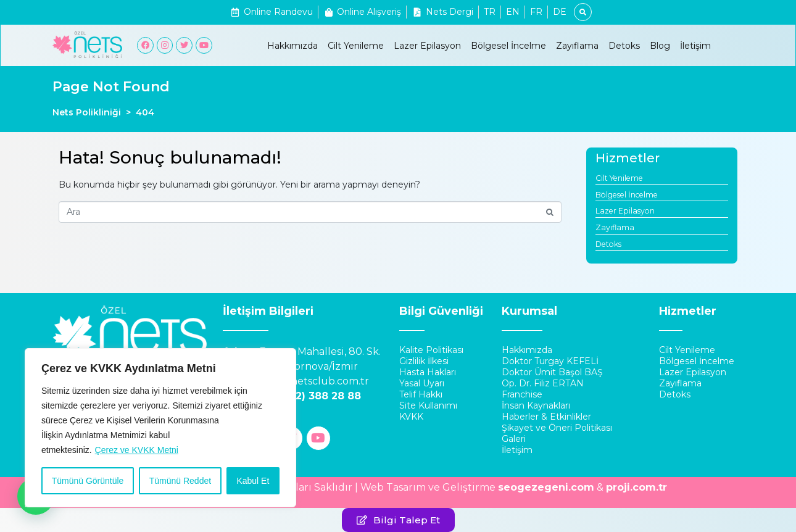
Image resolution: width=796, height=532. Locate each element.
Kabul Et (253, 481)
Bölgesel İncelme (508, 46)
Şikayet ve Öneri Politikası (557, 428)
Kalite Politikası (431, 350)
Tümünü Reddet (180, 481)
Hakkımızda (292, 46)
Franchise (522, 394)
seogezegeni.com (546, 487)
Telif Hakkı (421, 394)
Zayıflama (577, 46)
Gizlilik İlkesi (424, 361)
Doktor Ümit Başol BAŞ (552, 372)
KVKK (411, 417)
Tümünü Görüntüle (88, 481)
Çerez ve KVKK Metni (137, 450)
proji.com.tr (636, 487)
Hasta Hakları (428, 372)
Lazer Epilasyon (427, 46)
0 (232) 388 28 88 (315, 396)
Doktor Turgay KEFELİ (550, 361)
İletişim (695, 46)
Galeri (514, 439)
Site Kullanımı (428, 405)
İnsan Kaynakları (536, 405)
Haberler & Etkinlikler (546, 417)
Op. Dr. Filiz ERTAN (543, 383)
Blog (660, 46)
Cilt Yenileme (356, 46)
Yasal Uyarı (422, 383)
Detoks (624, 46)
